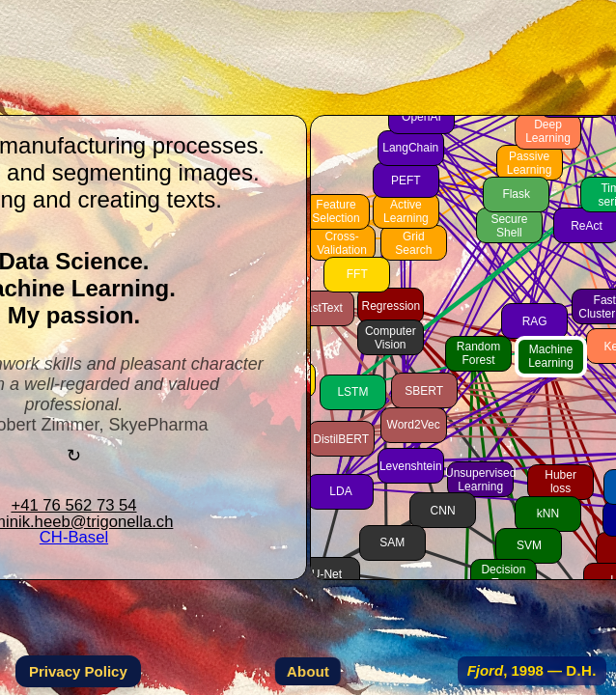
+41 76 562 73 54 (73, 505)
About (308, 671)
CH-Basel (74, 537)
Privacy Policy (78, 671)
